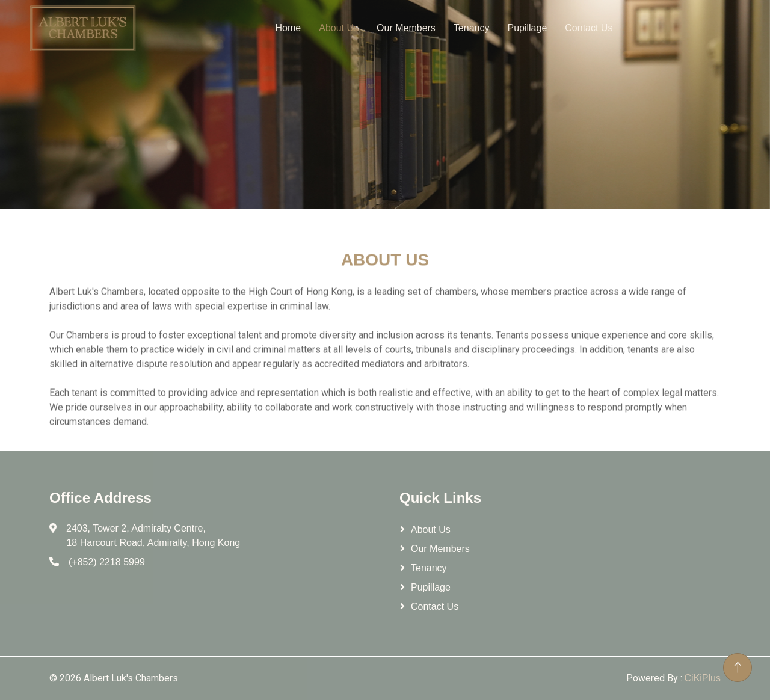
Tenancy (472, 28)
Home (288, 28)
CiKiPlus (703, 678)
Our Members (406, 28)
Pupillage (527, 28)
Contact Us (589, 28)
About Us (339, 28)
